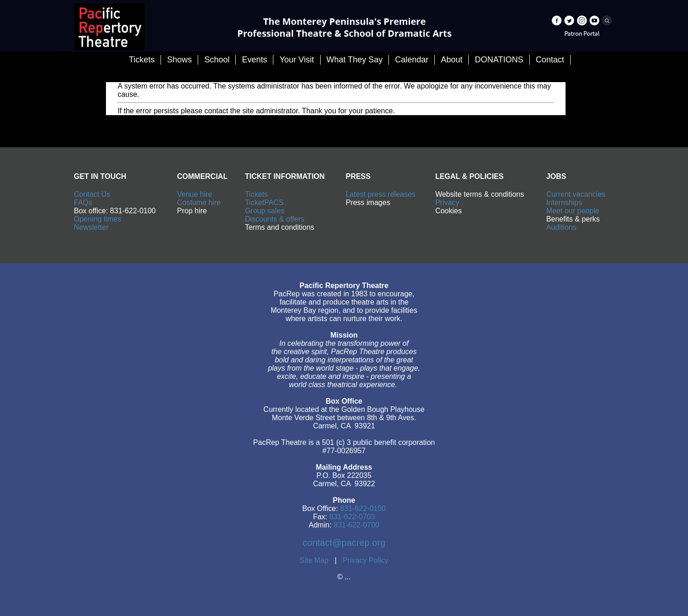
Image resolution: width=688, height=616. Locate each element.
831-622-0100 (363, 508)
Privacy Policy (366, 560)
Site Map (314, 560)
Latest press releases (381, 194)
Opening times (97, 219)
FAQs (83, 203)
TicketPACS (264, 203)
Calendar (412, 60)
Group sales (265, 211)
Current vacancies (576, 194)
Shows (179, 60)
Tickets (256, 194)
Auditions (561, 227)
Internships (564, 203)
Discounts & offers (275, 219)
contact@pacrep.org (344, 543)
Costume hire (199, 203)
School (217, 60)
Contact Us (92, 194)
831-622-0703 (352, 517)
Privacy (447, 203)
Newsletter (91, 227)
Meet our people (573, 211)
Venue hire (195, 194)
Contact (550, 60)
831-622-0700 (356, 525)
